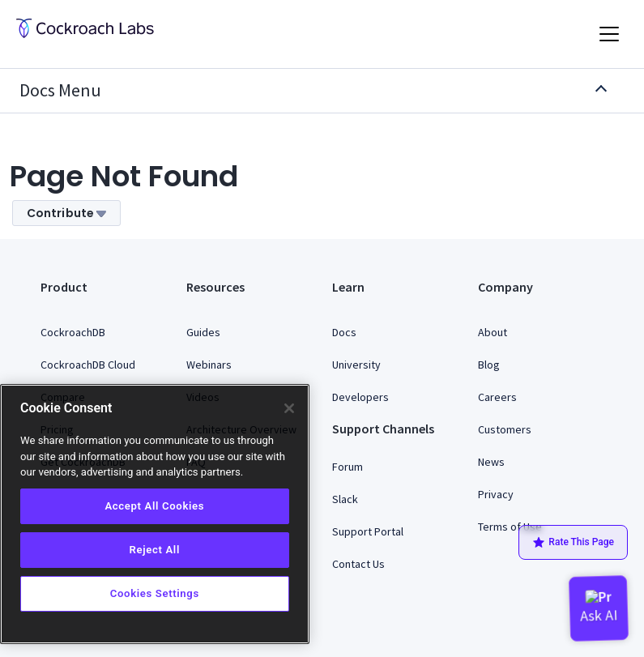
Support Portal (368, 531)
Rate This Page (573, 543)
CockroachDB (73, 332)
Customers (505, 429)
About (493, 332)
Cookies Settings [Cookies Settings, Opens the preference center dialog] (155, 593)
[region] (155, 514)
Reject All (155, 550)
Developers (360, 397)
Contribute (66, 213)
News (491, 462)
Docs (344, 332)
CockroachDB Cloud (88, 365)
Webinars (209, 365)
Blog (489, 365)
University (356, 365)
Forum (348, 467)
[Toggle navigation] (609, 34)
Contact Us (358, 564)
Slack (345, 499)
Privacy (496, 494)
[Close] (289, 408)
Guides (203, 332)
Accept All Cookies (154, 506)
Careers (497, 397)
